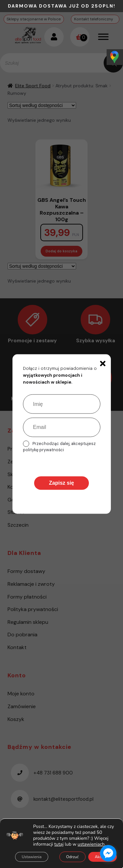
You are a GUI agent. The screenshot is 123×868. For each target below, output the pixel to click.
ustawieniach (91, 844)
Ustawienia (31, 857)
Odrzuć (72, 857)
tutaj (59, 844)
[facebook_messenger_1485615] (108, 853)
